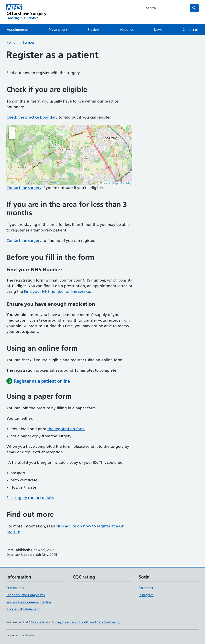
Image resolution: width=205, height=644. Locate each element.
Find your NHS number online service (57, 291)
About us (127, 30)
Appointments (18, 30)
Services (94, 30)
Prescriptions (58, 30)
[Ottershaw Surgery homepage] (26, 12)
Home (11, 42)
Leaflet (105, 183)
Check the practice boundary (32, 117)
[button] (12, 130)
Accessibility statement (23, 609)
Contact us (190, 30)
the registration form (66, 429)
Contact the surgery (24, 188)
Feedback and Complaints (26, 595)
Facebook (146, 588)
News (158, 30)
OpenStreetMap (123, 183)
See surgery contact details (30, 498)
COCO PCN (37, 622)
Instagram (146, 595)
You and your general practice (29, 602)
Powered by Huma (20, 635)
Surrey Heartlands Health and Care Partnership (87, 622)
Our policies (15, 588)
